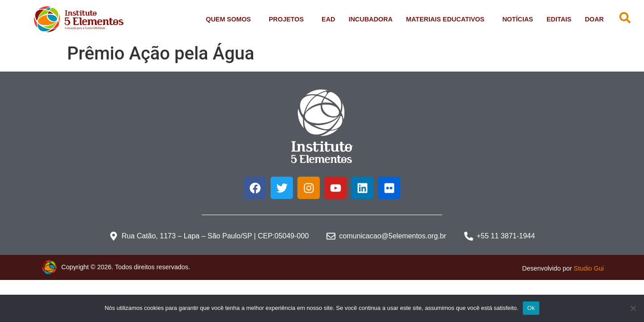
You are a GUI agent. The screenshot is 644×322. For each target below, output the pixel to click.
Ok (531, 308)
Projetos (288, 19)
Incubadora (370, 19)
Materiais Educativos (447, 19)
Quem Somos (231, 19)
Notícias (518, 19)
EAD (328, 19)
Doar (594, 19)
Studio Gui (589, 268)
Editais (559, 19)
